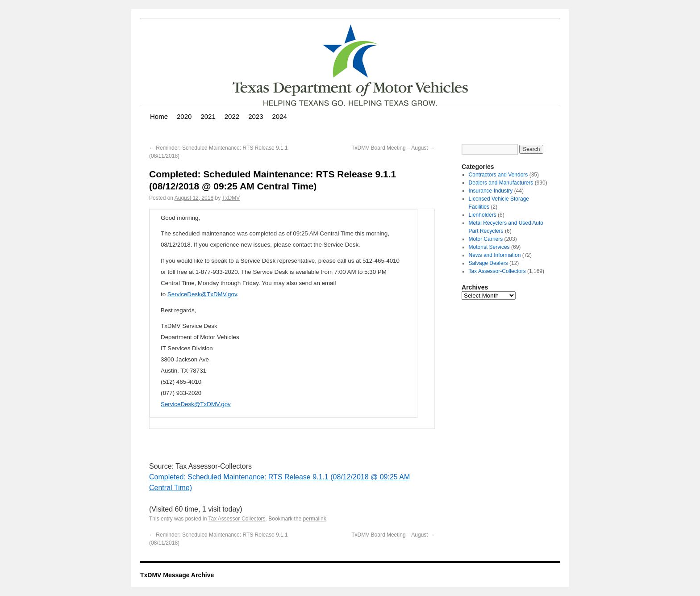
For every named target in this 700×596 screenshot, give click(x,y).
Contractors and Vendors (498, 175)
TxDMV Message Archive (177, 575)
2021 (208, 116)
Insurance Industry (491, 191)
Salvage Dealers (488, 263)
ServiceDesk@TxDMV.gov (202, 294)
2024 (280, 116)
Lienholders (483, 215)
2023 (256, 116)
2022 (232, 116)
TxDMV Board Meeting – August (393, 148)
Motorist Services (489, 247)
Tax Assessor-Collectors (237, 519)
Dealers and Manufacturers (501, 183)
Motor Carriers (486, 239)
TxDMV (231, 198)
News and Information (495, 255)
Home (159, 116)
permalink (315, 519)
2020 (184, 116)
